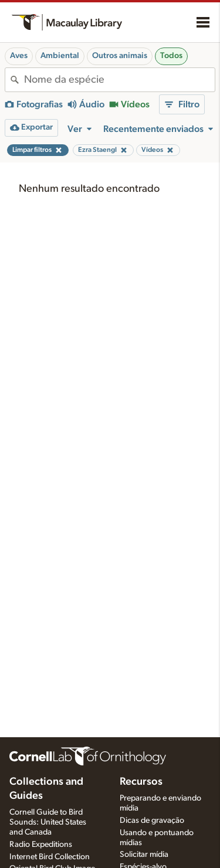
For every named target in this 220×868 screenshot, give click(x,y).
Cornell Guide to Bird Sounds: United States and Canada (48, 822)
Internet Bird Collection (50, 857)
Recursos (141, 782)
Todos (171, 56)
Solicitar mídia (144, 855)
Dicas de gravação (152, 820)
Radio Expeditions (41, 845)
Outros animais (120, 56)
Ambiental (60, 56)
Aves (19, 56)
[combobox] (119, 80)
